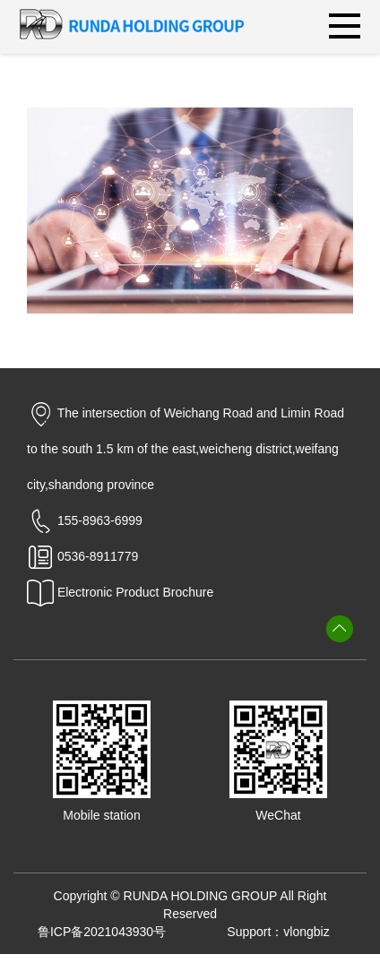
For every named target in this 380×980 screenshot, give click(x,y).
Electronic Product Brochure (120, 592)
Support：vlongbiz (278, 932)
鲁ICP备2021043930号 (102, 932)
